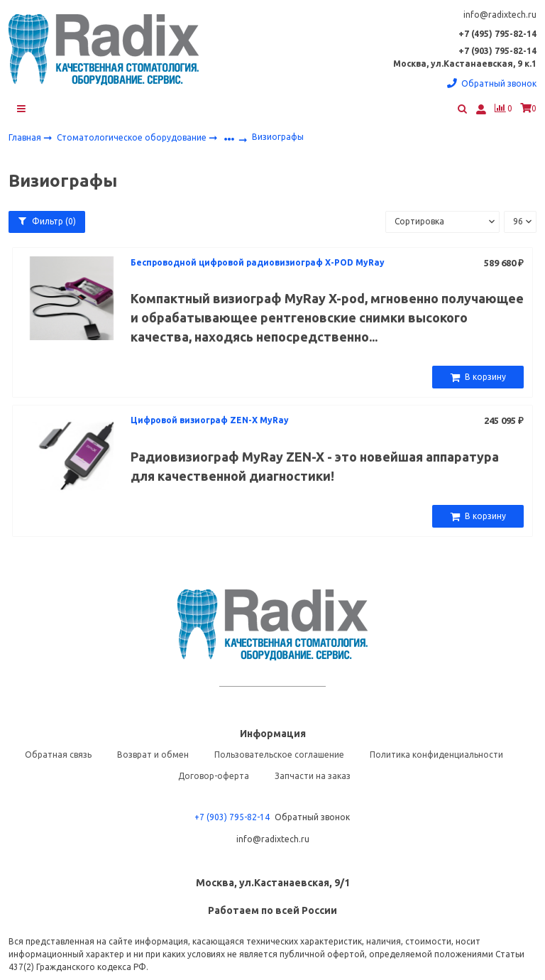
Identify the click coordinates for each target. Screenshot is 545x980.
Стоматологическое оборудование (133, 138)
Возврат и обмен (153, 756)
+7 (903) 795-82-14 (232, 818)
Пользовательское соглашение (279, 756)
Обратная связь (58, 756)
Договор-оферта (214, 777)
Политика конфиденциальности (436, 756)
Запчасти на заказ (313, 777)
